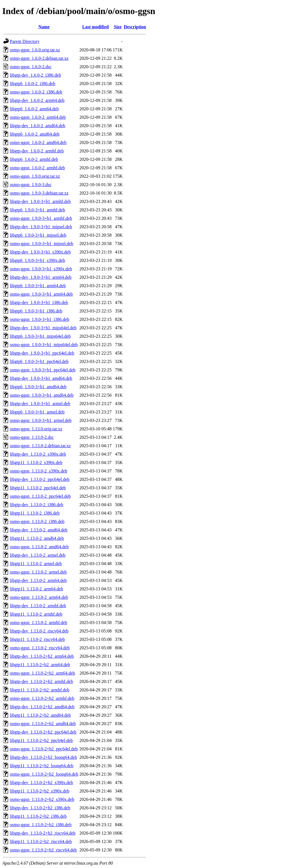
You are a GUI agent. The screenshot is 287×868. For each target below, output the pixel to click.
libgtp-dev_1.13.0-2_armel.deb (38, 555)
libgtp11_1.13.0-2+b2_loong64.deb (42, 766)
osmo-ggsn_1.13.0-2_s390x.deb (39, 471)
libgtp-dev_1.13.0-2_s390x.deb (38, 454)
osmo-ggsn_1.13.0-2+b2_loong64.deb (44, 774)
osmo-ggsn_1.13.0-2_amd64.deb (39, 547)
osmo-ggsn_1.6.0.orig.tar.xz (35, 50)
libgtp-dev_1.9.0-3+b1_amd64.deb (41, 378)
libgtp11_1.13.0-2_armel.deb (36, 564)
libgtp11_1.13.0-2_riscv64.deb (37, 639)
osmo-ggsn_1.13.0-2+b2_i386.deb (41, 825)
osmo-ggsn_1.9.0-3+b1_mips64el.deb (44, 345)
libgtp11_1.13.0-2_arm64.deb (36, 589)
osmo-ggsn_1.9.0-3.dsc (31, 185)
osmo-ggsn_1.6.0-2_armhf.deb (37, 168)
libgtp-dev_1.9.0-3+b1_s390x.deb (40, 252)
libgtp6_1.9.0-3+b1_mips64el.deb (40, 336)
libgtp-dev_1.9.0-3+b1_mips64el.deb (43, 328)
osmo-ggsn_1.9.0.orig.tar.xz (35, 176)
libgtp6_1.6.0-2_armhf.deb (34, 159)
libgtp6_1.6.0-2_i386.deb (33, 84)
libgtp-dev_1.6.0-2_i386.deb (35, 75)
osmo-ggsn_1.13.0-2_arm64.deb (39, 597)
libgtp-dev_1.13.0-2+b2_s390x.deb (41, 783)
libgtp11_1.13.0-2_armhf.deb (36, 614)
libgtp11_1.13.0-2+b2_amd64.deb (40, 715)
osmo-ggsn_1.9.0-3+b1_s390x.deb (41, 269)
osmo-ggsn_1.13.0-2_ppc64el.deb (40, 496)
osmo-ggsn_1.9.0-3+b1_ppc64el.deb (43, 370)
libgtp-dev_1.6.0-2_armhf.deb (37, 151)
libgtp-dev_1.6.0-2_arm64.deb (37, 100)
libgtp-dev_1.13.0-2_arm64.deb (38, 580)
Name (44, 27)
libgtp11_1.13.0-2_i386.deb (35, 513)
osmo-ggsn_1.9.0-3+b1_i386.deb (40, 319)
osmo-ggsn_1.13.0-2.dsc (32, 437)
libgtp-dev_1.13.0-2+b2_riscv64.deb (43, 833)
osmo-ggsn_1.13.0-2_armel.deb (38, 572)
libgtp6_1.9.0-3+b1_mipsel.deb (38, 235)
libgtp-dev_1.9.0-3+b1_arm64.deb (41, 277)
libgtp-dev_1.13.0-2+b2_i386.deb (40, 808)
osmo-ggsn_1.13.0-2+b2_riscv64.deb (43, 850)
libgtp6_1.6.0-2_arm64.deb (34, 109)
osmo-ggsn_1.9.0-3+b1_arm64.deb (41, 294)
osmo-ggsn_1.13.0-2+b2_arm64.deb (42, 673)
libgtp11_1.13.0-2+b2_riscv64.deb (41, 841)
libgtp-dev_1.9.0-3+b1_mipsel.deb (41, 227)
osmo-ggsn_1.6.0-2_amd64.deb (38, 142)
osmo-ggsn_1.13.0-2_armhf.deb (39, 623)
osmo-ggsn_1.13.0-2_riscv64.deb (40, 648)
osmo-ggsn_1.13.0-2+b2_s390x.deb (42, 799)
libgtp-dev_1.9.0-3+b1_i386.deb (39, 302)
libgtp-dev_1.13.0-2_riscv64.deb (39, 631)
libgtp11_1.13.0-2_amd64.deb (37, 538)
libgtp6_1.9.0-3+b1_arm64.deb (38, 286)
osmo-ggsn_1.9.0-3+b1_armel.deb (41, 420)
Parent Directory (25, 41)
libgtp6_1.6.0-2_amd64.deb (35, 134)
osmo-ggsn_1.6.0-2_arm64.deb (38, 117)
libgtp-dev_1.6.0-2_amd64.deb (38, 126)
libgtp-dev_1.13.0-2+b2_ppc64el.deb (43, 732)
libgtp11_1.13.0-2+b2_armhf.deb (40, 690)
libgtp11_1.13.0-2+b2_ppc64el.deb (41, 740)
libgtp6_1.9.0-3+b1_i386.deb (36, 311)
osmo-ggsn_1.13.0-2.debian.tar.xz (40, 446)
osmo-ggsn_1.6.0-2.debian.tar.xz (39, 58)
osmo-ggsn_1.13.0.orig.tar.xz (36, 429)
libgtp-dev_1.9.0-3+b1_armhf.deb (40, 201)
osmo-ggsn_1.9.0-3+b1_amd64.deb (42, 395)
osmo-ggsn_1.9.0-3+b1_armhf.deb (41, 218)
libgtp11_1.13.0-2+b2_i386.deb (38, 816)
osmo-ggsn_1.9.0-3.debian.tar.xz (39, 193)
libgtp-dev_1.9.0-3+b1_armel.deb (40, 404)
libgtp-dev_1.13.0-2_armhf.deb (38, 606)
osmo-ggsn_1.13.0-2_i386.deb (37, 521)
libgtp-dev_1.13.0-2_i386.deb (37, 505)
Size (118, 27)
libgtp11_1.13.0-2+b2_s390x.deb (40, 791)
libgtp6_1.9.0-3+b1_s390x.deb (37, 260)
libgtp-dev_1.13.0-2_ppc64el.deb (40, 479)
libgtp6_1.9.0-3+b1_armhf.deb (37, 210)
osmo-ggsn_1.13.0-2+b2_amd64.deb (43, 724)
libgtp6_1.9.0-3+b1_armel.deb (37, 412)
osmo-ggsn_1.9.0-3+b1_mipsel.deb (41, 244)
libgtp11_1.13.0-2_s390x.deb (36, 462)
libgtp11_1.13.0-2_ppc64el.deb (38, 488)
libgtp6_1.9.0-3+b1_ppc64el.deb (39, 361)
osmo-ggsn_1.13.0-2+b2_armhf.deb (42, 698)
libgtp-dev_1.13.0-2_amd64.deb (39, 530)
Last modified (95, 27)
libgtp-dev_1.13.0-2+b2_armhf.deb (41, 681)
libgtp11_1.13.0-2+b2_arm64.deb (40, 665)
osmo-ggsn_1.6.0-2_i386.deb (36, 92)
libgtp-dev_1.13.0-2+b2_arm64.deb (42, 656)
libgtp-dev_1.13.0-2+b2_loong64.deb (43, 757)
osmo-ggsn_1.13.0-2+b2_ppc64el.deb (44, 749)
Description (135, 27)
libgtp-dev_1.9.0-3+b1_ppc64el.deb (42, 353)
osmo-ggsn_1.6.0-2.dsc (31, 67)
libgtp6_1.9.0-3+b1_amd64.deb (38, 387)
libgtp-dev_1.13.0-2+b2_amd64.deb (42, 707)
